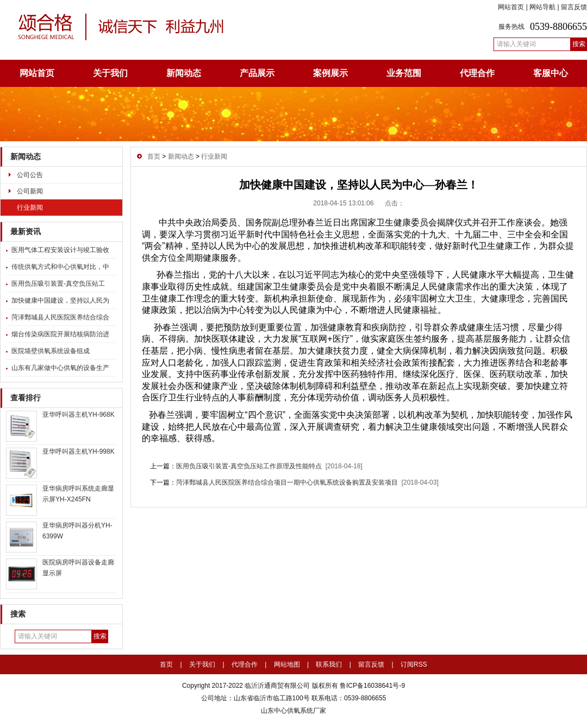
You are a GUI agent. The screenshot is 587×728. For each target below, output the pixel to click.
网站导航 (542, 7)
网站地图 (287, 664)
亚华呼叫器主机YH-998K (79, 451)
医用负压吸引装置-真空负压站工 (58, 284)
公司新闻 (30, 191)
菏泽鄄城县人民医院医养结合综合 (60, 317)
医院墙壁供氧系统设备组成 (51, 351)
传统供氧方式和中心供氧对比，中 (60, 267)
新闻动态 (184, 73)
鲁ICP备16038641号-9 (371, 686)
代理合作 (477, 73)
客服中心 (551, 73)
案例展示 (330, 73)
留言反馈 (574, 7)
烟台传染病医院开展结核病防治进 (60, 334)
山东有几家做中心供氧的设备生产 (60, 368)
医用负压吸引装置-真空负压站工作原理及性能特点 (249, 466)
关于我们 (110, 73)
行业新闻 (30, 208)
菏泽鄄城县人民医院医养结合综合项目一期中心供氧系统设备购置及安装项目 (287, 482)
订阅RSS (414, 664)
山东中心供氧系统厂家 (293, 711)
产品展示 (257, 73)
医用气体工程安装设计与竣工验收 (60, 250)
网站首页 (511, 7)
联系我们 (329, 664)
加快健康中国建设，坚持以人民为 (60, 300)
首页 (154, 156)
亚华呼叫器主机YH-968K (79, 415)
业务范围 (404, 73)
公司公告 (30, 175)
